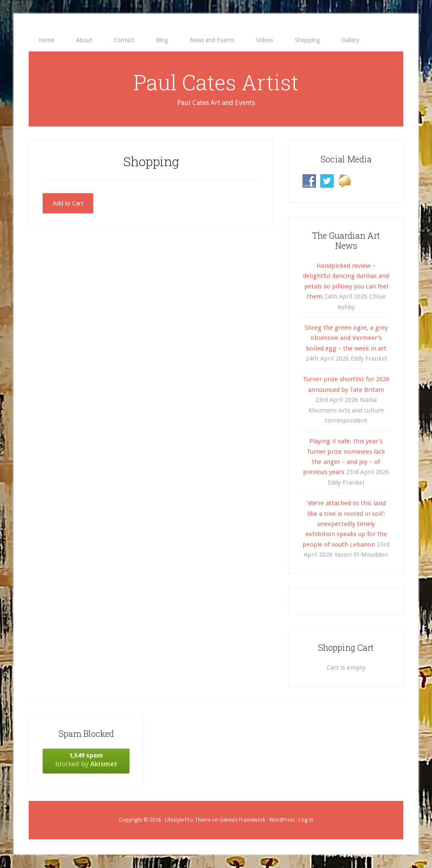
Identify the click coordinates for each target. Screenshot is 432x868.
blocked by (86, 760)
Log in (306, 820)
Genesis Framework (242, 820)
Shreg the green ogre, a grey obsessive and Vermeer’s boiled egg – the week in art (346, 338)
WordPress (282, 820)
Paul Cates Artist (216, 82)
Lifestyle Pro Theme (188, 820)
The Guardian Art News (346, 240)
